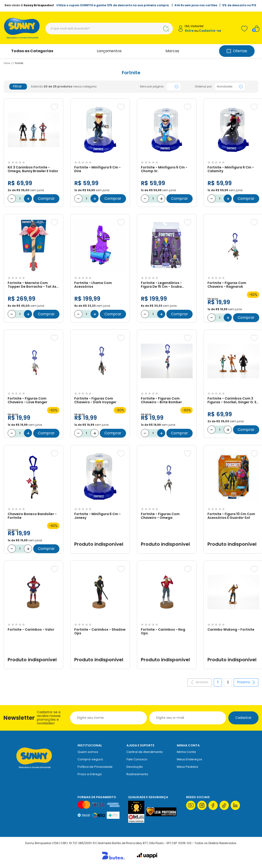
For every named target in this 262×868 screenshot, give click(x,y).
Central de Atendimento (145, 752)
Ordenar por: (204, 87)
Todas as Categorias (32, 51)
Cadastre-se (210, 31)
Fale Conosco (137, 759)
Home (7, 63)
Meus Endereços (189, 759)
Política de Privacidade (95, 767)
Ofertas (237, 51)
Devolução (135, 767)
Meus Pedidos (188, 767)
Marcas (172, 51)
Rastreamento (137, 774)
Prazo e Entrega (90, 774)
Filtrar (21, 86)
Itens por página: (152, 87)
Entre (189, 31)
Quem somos (88, 752)
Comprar (46, 198)
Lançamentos (109, 51)
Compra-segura (90, 759)
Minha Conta (186, 752)
